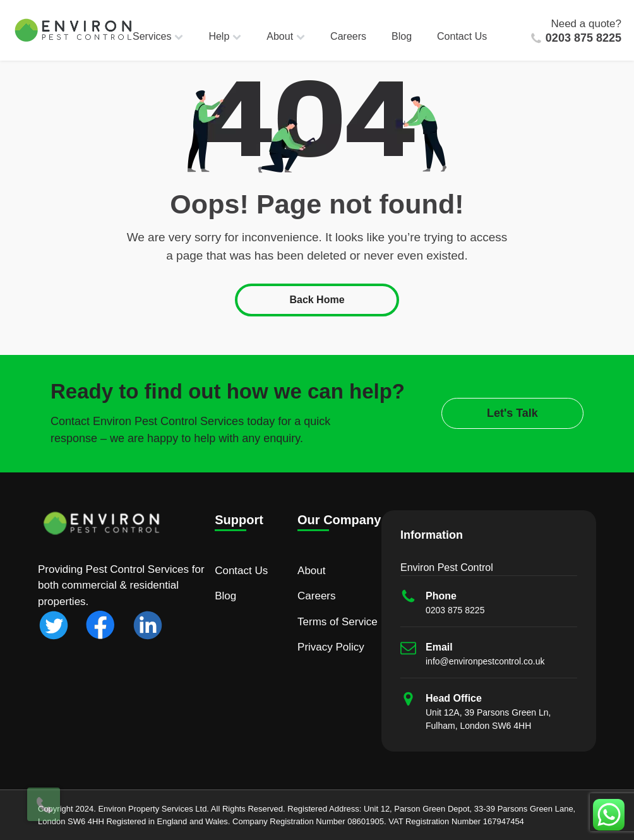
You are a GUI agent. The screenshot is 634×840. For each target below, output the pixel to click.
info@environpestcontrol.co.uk (485, 661)
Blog (402, 36)
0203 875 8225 (583, 38)
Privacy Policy (331, 647)
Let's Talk (512, 413)
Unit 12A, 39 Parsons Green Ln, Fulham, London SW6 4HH (488, 719)
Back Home (317, 300)
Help (225, 36)
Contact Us (462, 36)
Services (158, 36)
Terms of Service (338, 622)
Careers (348, 36)
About (286, 36)
